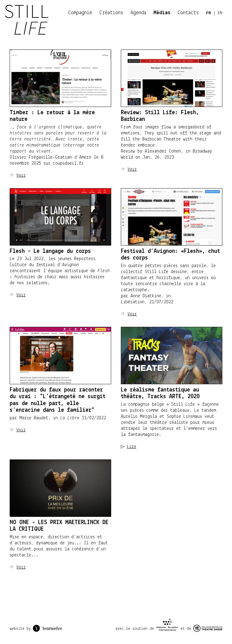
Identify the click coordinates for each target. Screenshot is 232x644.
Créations (111, 13)
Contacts (188, 13)
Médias (162, 13)
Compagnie (80, 13)
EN (220, 13)
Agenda (138, 13)
